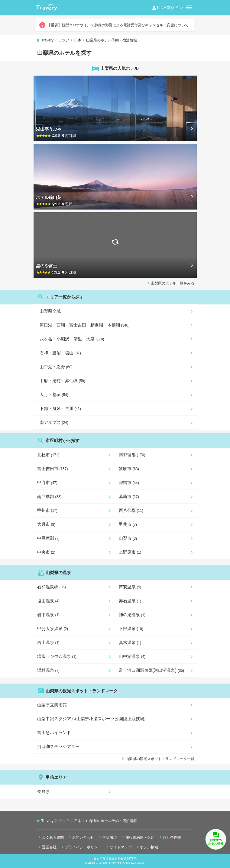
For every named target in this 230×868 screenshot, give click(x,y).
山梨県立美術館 (52, 705)
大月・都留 (54, 395)
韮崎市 (129, 496)
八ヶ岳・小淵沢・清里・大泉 (72, 339)
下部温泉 (131, 629)
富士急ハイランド (54, 733)
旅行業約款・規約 (138, 837)
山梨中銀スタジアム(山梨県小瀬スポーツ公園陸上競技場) (91, 719)
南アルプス (54, 422)
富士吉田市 (53, 469)
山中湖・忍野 (56, 367)
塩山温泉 (49, 601)
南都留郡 (132, 455)
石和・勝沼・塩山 (60, 353)
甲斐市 (128, 524)
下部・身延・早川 (60, 408)
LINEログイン (167, 8)
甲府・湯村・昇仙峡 (62, 381)
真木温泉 (130, 642)
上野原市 (130, 552)
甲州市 (47, 510)
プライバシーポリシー (81, 847)
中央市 (46, 552)
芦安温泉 (130, 587)
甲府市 (47, 483)
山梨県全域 (50, 311)
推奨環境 (107, 837)
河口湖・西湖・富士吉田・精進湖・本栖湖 (85, 325)
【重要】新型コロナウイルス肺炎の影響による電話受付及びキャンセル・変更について (114, 25)
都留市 (129, 483)
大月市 (46, 524)
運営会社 (47, 847)
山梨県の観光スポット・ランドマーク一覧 (157, 759)
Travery (47, 40)
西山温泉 (49, 642)
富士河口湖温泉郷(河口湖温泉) (152, 670)
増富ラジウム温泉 (57, 656)
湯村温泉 (49, 670)
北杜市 (48, 455)
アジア (64, 40)
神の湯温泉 (132, 615)
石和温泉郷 (52, 587)
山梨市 (128, 538)
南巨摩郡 (49, 496)
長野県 (44, 792)
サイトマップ (118, 847)
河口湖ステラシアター (58, 746)
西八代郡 (131, 510)
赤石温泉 (130, 601)
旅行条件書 (170, 837)
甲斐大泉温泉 (53, 629)
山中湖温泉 (132, 656)
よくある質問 (50, 837)
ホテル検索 (147, 847)
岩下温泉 (49, 615)
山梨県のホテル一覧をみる (170, 283)
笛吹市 (129, 469)
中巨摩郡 (49, 538)
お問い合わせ (81, 837)
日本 (78, 40)
